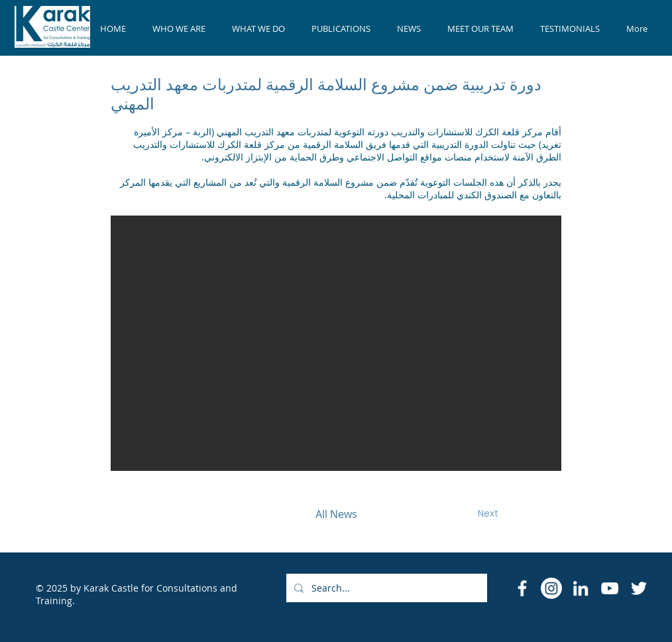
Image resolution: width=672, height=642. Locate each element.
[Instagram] (551, 588)
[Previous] (184, 514)
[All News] (336, 514)
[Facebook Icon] (522, 588)
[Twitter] (639, 588)
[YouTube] (610, 588)
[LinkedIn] (581, 588)
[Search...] (385, 588)
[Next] (488, 514)
